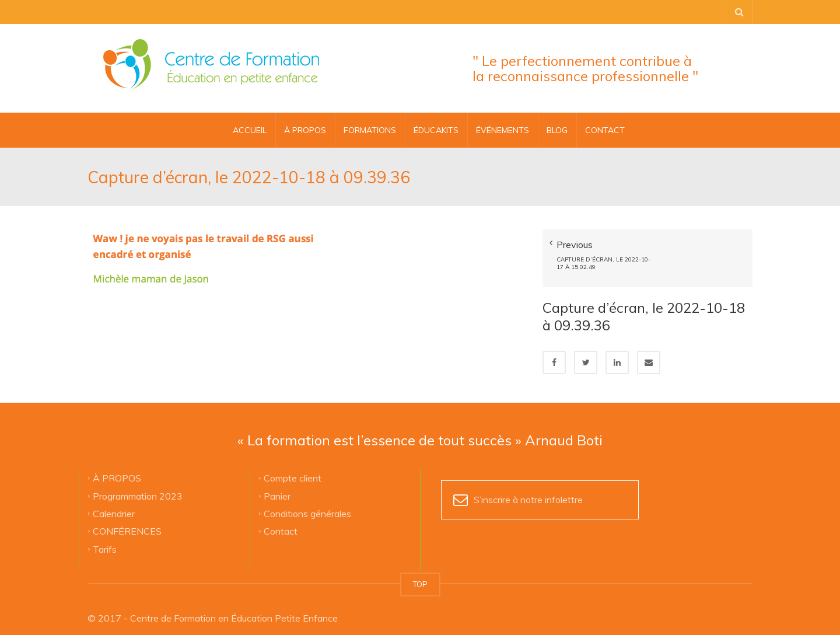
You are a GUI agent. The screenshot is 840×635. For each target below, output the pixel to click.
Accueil (250, 130)
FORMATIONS (370, 130)
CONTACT (605, 130)
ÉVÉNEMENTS (503, 130)
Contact (281, 522)
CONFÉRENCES (127, 522)
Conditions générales (307, 504)
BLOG (557, 130)
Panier (277, 487)
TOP (420, 575)
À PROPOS (305, 130)
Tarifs (105, 540)
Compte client (293, 469)
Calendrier (114, 504)
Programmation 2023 (138, 487)
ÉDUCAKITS (436, 130)
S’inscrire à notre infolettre (528, 491)
